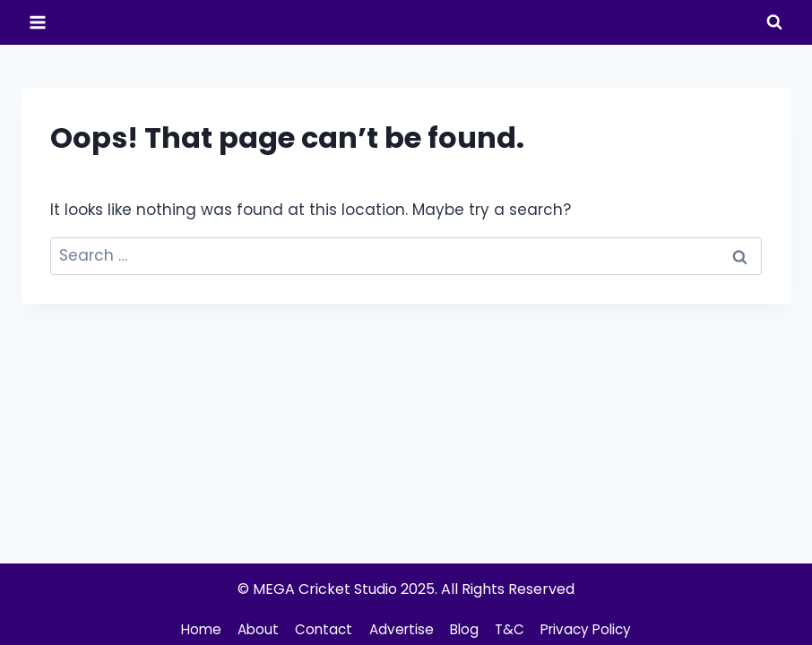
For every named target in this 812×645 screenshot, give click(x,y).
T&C (513, 629)
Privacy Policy (594, 629)
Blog (465, 629)
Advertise (399, 629)
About (251, 629)
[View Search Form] (774, 22)
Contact (319, 629)
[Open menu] (38, 22)
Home (190, 629)
